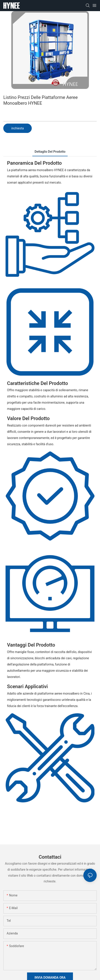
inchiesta (18, 128)
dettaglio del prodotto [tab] (50, 152)
